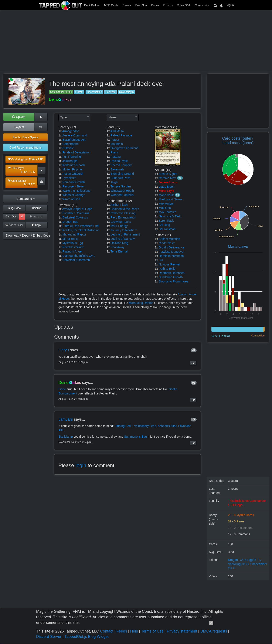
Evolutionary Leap (144, 426)
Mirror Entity (70, 239)
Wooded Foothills (122, 195)
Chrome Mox (167, 178)
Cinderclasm (167, 243)
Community (202, 5)
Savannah (117, 169)
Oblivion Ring (119, 243)
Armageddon (71, 131)
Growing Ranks (121, 222)
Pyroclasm (69, 178)
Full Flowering (72, 157)
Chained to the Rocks (125, 209)
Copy (36, 225)
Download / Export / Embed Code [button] (27, 235)
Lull (161, 260)
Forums (168, 5)
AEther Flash (119, 205)
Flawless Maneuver (172, 252)
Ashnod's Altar (167, 426)
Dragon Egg (70, 222)
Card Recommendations (26, 148)
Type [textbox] (64, 117)
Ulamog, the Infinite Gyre (79, 256)
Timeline (36, 208)
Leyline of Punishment (125, 234)
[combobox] (74, 118)
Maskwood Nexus (171, 199)
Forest (115, 140)
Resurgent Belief (74, 186)
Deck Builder (92, 5)
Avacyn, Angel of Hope (77, 209)
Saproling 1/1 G (238, 564)
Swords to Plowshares (174, 281)
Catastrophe (71, 144)
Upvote (19, 117)
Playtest (19, 127)
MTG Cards (111, 5)
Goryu (64, 350)
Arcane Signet (168, 174)
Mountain (117, 144)
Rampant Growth (74, 182)
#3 (194, 420)
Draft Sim (141, 5)
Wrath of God (71, 199)
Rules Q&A (184, 5)
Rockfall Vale (119, 161)
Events (127, 5)
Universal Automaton (76, 260)
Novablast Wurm (73, 247)
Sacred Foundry (121, 165)
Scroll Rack (166, 221)
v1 (41, 127)
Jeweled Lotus (168, 182)
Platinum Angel (72, 251)
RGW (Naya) (127, 92)
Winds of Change (74, 195)
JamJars (66, 419)
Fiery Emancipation (123, 217)
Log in (230, 5)
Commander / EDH (61, 92)
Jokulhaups (70, 161)
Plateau (115, 157)
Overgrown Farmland (125, 148)
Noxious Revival (169, 264)
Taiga (114, 182)
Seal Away (117, 247)
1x (60, 131)
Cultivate (68, 148)
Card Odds (12, 217)
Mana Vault (166, 195)
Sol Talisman (167, 229)
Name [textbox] (113, 117)
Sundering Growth (171, 277)
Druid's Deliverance (172, 247)
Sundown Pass (120, 178)
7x (108, 140)
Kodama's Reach (74, 165)
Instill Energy (119, 226)
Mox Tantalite (167, 212)
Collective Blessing (123, 213)
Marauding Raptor (74, 234)
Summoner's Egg (135, 437)
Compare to (25, 199)
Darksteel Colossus (75, 217)
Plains (115, 152)
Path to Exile (167, 269)
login (81, 465)
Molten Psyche (72, 169)
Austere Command (75, 135)
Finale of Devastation (76, 152)
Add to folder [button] (14, 225)
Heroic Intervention (171, 256)
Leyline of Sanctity (123, 239)
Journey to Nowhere (124, 230)
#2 (194, 383)
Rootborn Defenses (172, 273)
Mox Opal (165, 208)
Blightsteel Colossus (76, 213)
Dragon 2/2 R (237, 560)
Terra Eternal (119, 251)
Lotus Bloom (167, 187)
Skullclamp (66, 437)
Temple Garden (121, 186)
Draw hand (36, 217)
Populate (110, 92)
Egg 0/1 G (254, 560)
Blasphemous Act (74, 140)
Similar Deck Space (25, 137)
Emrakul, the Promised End (81, 226)
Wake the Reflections (76, 191)
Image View (14, 208)
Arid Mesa (117, 131)
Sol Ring (164, 225)
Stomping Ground (122, 174)
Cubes (155, 5)
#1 (194, 350)
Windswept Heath (122, 191)
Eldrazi (79, 92)
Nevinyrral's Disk (170, 216)
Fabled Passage (121, 135)
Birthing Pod (123, 426)
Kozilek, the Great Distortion (81, 230)
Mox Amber (166, 204)
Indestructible (94, 92)
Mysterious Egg (73, 243)
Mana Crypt (166, 191)
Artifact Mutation (169, 239)
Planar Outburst (73, 174)
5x (108, 144)
